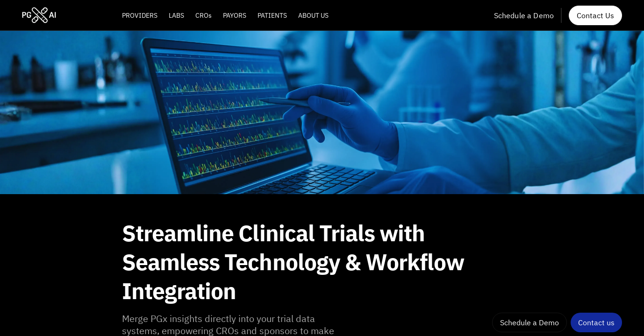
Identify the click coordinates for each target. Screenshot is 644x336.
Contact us (596, 322)
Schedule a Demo (524, 15)
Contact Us (595, 15)
